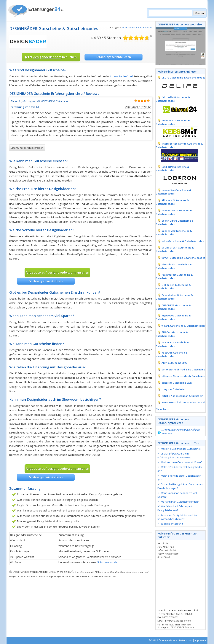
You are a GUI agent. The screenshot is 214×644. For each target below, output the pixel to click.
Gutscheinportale (107, 562)
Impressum (201, 640)
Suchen (200, 13)
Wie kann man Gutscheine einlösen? (181, 462)
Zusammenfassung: (172, 524)
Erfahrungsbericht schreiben (27, 148)
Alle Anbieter (163, 409)
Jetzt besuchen (51, 57)
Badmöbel (126, 76)
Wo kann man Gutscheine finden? (180, 502)
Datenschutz (186, 640)
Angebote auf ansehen (57, 272)
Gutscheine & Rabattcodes (137, 27)
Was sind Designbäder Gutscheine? (181, 449)
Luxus (114, 76)
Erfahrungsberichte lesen (114, 57)
